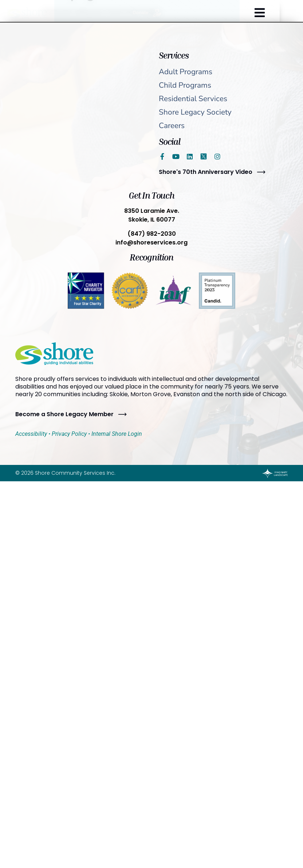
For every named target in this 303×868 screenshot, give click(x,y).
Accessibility (31, 434)
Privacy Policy (69, 434)
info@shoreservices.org (151, 242)
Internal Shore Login (117, 434)
